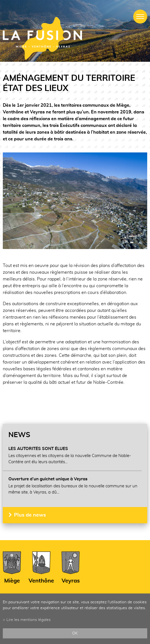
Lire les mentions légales (29, 620)
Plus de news (30, 515)
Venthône (41, 581)
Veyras (71, 581)
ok (75, 633)
